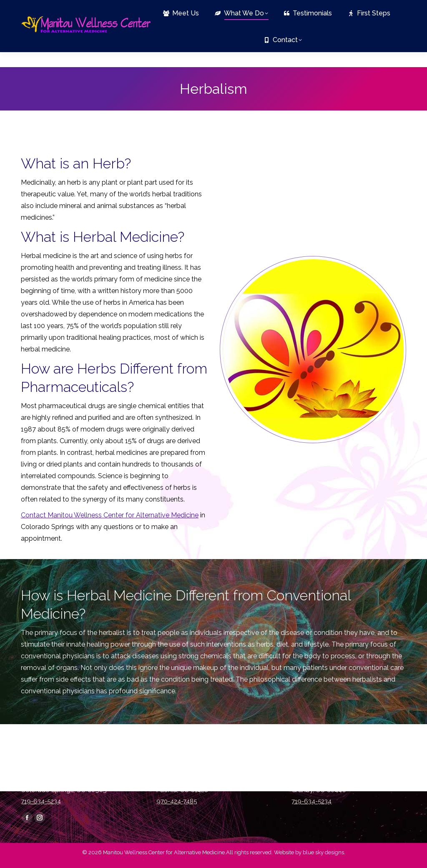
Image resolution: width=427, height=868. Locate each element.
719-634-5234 (43, 8)
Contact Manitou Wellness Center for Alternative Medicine (110, 515)
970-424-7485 (177, 801)
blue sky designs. (324, 852)
